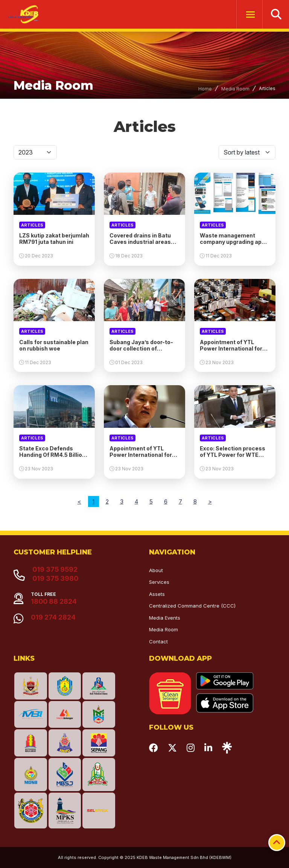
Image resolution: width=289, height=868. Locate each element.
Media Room (235, 89)
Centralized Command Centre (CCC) (192, 606)
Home (205, 89)
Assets (157, 594)
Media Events (165, 618)
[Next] (210, 501)
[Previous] (79, 501)
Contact (158, 641)
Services (159, 582)
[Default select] (35, 152)
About (156, 570)
